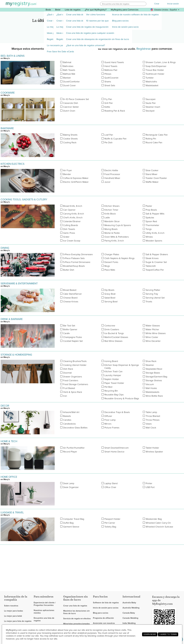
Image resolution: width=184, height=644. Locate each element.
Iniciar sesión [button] (173, 4)
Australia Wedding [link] (131, 608)
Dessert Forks (111, 262)
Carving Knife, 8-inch (74, 214)
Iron (65, 396)
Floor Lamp (110, 420)
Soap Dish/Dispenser (156, 66)
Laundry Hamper (113, 375)
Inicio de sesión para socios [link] (106, 608)
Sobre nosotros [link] (11, 606)
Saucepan (151, 99)
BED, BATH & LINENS (13, 56)
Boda (48, 10)
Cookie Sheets (70, 139)
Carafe (66, 333)
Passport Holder (112, 519)
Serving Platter (153, 290)
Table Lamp (151, 412)
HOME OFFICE (9, 477)
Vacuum (150, 384)
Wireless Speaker (154, 452)
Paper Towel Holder (114, 383)
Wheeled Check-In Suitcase (159, 527)
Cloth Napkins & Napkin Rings (119, 258)
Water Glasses (153, 326)
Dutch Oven (69, 111)
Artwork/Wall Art (71, 412)
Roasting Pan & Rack (115, 111)
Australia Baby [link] (129, 603)
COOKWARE (8, 93)
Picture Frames (112, 428)
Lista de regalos (73, 10)
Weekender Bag (154, 519)
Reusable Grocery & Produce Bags (122, 399)
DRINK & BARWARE (12, 319)
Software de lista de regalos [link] (106, 603)
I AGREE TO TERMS (168, 634)
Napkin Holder (112, 379)
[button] (144, 4)
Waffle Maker (152, 182)
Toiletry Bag (110, 527)
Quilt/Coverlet (111, 78)
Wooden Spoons (154, 241)
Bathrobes (68, 66)
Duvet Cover (69, 86)
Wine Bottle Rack (154, 396)
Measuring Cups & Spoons (118, 225)
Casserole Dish (71, 103)
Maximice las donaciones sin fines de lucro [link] (76, 612)
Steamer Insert (153, 107)
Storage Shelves (154, 381)
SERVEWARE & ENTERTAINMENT (19, 283)
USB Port (150, 487)
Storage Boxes (153, 373)
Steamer (150, 365)
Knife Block (110, 214)
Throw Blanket (153, 416)
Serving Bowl (111, 302)
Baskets (67, 416)
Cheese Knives (71, 302)
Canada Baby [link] (129, 613)
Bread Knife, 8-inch (73, 206)
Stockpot (150, 111)
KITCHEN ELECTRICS (13, 164)
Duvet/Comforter (71, 82)
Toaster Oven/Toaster (156, 178)
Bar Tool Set (69, 326)
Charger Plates (112, 254)
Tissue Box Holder (155, 70)
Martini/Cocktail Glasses (116, 337)
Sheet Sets (110, 86)
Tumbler (150, 78)
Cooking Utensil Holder (75, 365)
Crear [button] (157, 4)
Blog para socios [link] (101, 613)
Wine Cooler (152, 337)
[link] (18, 611)
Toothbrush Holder (155, 74)
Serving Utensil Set (155, 298)
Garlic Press (69, 233)
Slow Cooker (152, 170)
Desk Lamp (69, 483)
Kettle (107, 107)
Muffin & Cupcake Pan (115, 139)
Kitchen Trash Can (113, 372)
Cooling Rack (70, 143)
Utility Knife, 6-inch (155, 233)
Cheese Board (70, 298)
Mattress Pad (111, 70)
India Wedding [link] (129, 623)
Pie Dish (108, 143)
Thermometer (152, 225)
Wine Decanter (153, 341)
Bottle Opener (70, 330)
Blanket (67, 78)
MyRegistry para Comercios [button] (125, 10)
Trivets (149, 302)
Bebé (58, 10)
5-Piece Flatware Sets (74, 258)
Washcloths (151, 82)
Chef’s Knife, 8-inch (73, 218)
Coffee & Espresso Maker (76, 178)
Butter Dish (69, 270)
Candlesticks (69, 424)
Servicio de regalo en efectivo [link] (77, 618)
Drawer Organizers (73, 377)
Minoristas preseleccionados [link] (77, 624)
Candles (67, 420)
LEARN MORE (150, 634)
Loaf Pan (109, 135)
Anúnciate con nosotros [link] (104, 623)
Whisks (149, 237)
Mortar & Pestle (112, 233)
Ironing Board (111, 361)
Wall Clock (151, 428)
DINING (5, 248)
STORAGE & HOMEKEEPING (16, 355)
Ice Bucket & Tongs (114, 333)
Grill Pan (109, 103)
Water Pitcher (152, 330)
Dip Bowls (109, 290)
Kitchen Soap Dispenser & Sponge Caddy (122, 367)
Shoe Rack (151, 361)
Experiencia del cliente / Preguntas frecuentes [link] (45, 604)
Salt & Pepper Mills (155, 214)
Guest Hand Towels (114, 62)
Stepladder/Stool (154, 369)
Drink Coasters (112, 330)
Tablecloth (151, 266)
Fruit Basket (69, 388)
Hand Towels (111, 66)
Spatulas (150, 218)
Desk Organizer (71, 487)
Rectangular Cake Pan (157, 135)
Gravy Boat (110, 294)
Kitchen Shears (112, 206)
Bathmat (67, 62)
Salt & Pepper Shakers (157, 254)
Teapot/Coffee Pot (155, 270)
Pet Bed (108, 387)
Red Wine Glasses (113, 341)
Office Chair (110, 487)
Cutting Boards (71, 225)
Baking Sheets (70, 135)
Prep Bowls (151, 210)
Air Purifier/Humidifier (74, 448)
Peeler (149, 206)
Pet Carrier (110, 523)
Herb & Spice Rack (73, 392)
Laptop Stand (111, 483)
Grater (66, 237)
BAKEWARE (7, 128)
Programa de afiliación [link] (103, 618)
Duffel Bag (68, 523)
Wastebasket (152, 86)
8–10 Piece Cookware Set (76, 99)
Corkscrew (110, 326)
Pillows (108, 74)
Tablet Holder (152, 448)
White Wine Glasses (156, 333)
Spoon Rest (151, 221)
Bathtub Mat (69, 74)
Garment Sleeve (71, 527)
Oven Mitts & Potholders (117, 237)
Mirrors (108, 424)
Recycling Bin (111, 391)
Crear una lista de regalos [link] (75, 606)
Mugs (107, 266)
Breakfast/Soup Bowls (74, 266)
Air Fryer (68, 170)
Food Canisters (71, 381)
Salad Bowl (110, 298)
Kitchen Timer (111, 210)
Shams (108, 82)
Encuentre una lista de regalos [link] (44, 619)
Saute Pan (151, 103)
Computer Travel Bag (74, 519)
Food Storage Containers (76, 384)
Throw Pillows (153, 420)
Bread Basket (70, 290)
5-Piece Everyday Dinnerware (78, 254)
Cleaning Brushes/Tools (75, 361)
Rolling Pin (151, 139)
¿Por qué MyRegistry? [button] (96, 10)
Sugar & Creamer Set (156, 262)
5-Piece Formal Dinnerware (77, 262)
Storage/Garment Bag (156, 377)
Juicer (107, 182)
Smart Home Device (114, 452)
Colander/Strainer (72, 221)
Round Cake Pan (154, 143)
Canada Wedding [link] (130, 618)
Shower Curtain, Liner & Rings (161, 62)
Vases (149, 424)
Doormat (67, 373)
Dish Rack (68, 369)
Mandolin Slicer (112, 221)
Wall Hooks (151, 388)
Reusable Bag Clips (114, 395)
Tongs (149, 229)
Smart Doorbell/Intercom (116, 448)
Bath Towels (69, 70)
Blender (67, 174)
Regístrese (144, 49)
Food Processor (112, 174)
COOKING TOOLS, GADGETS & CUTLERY (24, 199)
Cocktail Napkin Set (73, 341)
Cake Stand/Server (72, 294)
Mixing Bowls (111, 229)
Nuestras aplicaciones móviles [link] (44, 612)
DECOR (5, 406)
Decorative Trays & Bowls (117, 412)
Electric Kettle (111, 170)
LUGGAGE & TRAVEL (12, 512)
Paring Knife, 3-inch (114, 241)
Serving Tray (152, 294)
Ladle (107, 218)
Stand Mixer (152, 174)
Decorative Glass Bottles (75, 428)
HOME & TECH (9, 441)
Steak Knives (152, 258)
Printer (149, 483)
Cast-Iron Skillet (71, 107)
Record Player (70, 452)
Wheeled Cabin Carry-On (158, 523)
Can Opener (69, 210)
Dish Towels (69, 229)
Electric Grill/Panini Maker (76, 182)
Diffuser (108, 416)
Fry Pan (108, 99)
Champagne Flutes (73, 337)
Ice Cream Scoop (72, 241)
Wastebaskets (152, 392)
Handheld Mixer (112, 178)
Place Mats (110, 270)
